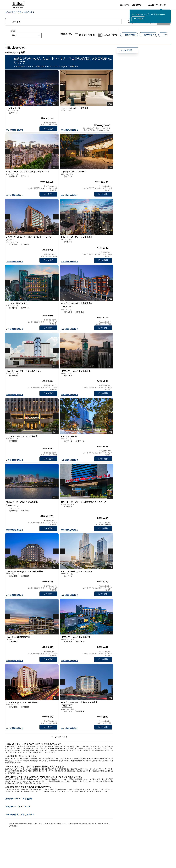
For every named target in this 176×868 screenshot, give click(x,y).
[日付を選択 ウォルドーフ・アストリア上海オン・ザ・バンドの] (48, 194)
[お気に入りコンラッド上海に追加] (55, 109)
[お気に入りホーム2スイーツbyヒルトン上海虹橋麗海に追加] (55, 572)
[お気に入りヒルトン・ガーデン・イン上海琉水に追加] (110, 238)
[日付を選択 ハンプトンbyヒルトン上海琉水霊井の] (103, 328)
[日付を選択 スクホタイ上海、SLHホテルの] (103, 194)
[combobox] (63, 22)
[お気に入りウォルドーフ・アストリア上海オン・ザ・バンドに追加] (55, 172)
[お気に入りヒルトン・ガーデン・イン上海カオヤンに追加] (55, 372)
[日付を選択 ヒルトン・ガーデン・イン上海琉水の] (103, 260)
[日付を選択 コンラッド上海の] (48, 129)
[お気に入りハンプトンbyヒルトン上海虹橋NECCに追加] (55, 703)
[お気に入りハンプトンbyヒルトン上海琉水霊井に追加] (110, 304)
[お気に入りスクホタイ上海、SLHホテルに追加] (110, 172)
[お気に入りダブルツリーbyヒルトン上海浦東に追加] (110, 372)
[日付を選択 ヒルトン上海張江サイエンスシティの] (103, 594)
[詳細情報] (56, 118)
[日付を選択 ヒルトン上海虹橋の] (103, 459)
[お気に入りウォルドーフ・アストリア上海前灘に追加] (55, 503)
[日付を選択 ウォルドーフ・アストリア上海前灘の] (48, 528)
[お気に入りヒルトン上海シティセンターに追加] (55, 304)
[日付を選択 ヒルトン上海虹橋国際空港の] (48, 659)
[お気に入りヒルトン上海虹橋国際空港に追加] (55, 638)
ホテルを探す (10, 12)
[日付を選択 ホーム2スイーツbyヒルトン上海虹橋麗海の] (48, 594)
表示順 (13, 31)
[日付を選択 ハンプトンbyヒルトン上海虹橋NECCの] (48, 727)
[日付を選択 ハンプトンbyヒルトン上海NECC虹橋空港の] (103, 727)
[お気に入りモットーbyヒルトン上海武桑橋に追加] (110, 109)
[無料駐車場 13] (148, 35)
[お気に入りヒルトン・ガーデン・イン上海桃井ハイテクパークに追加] (110, 503)
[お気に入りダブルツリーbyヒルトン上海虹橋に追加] (110, 638)
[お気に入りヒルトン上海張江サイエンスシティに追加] (110, 572)
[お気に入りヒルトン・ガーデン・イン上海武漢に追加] (55, 437)
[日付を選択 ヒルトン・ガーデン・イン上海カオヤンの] (48, 393)
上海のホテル (29, 12)
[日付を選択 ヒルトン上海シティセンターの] (48, 328)
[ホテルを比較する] (100, 35)
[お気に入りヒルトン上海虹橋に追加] (110, 437)
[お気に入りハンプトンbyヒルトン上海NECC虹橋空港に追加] (110, 703)
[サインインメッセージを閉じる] (169, 11)
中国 (20, 12)
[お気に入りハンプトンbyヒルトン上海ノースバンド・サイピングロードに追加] (55, 238)
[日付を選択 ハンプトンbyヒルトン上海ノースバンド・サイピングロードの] (48, 260)
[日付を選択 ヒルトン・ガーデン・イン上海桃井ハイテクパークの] (103, 528)
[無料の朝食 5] (129, 35)
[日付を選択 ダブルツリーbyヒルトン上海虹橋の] (103, 659)
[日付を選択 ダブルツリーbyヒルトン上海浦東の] (103, 393)
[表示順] (26, 35)
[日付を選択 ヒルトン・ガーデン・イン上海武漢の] (48, 459)
